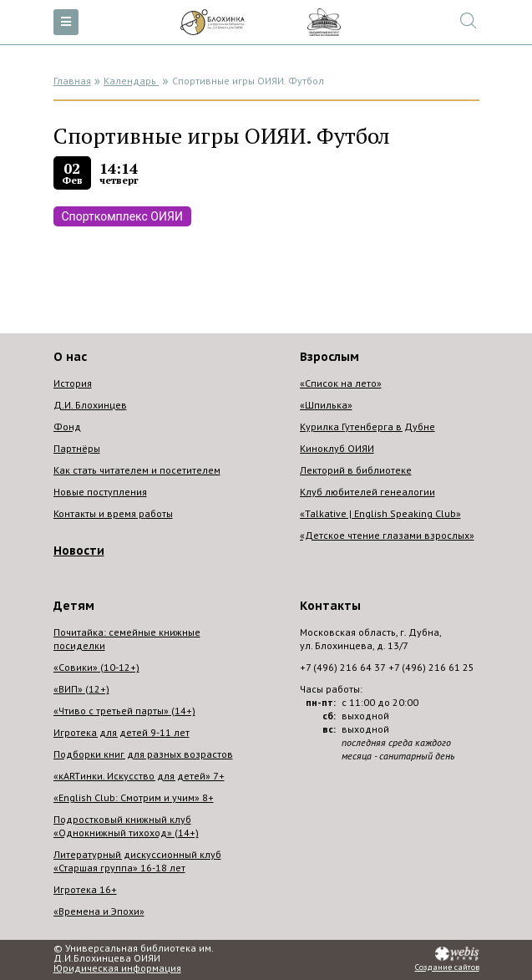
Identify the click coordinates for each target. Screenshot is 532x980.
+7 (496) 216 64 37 (343, 667)
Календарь (131, 81)
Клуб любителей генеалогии (367, 492)
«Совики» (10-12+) (96, 667)
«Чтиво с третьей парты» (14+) (124, 711)
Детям (74, 606)
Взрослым (329, 357)
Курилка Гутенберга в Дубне (367, 427)
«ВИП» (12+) (81, 689)
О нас (70, 357)
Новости (79, 551)
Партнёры (77, 448)
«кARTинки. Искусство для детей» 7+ (139, 776)
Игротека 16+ (85, 889)
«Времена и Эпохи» (99, 911)
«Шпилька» (326, 405)
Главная (72, 81)
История (73, 383)
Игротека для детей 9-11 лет (122, 732)
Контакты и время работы (113, 513)
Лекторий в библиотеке (356, 470)
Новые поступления (100, 492)
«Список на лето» (341, 383)
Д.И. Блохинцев (90, 405)
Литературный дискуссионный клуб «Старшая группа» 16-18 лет (137, 861)
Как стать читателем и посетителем (137, 470)
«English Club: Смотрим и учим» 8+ (134, 797)
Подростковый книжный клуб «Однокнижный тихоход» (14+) (126, 826)
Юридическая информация (117, 968)
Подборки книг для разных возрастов (143, 754)
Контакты (330, 606)
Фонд (67, 427)
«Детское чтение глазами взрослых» (387, 535)
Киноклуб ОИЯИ (337, 448)
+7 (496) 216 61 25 (431, 667)
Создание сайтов (447, 967)
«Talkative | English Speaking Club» (380, 513)
